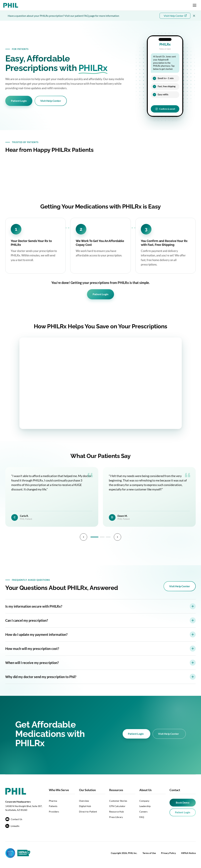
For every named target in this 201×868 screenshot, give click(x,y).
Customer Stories (118, 801)
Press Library (116, 817)
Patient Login (19, 101)
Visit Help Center (51, 101)
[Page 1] (94, 537)
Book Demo (183, 803)
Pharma (53, 801)
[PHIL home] (11, 5)
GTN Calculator (117, 806)
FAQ (142, 817)
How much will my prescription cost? (100, 649)
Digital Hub (85, 806)
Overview (84, 801)
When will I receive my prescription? (100, 663)
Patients (53, 806)
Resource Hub (116, 812)
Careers (143, 812)
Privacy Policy (168, 853)
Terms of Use (149, 853)
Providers (54, 812)
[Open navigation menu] (195, 5)
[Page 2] (102, 537)
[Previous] (83, 537)
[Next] (118, 537)
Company (144, 801)
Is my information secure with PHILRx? (100, 606)
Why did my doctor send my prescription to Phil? (100, 677)
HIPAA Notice (188, 853)
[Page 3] (109, 537)
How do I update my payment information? (100, 634)
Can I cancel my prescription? (100, 620)
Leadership (145, 806)
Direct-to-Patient (88, 812)
